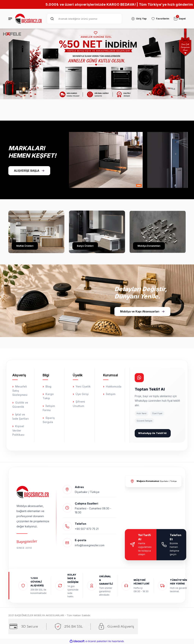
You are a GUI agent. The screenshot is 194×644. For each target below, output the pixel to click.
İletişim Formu (49, 408)
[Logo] (29, 19)
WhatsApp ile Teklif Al (152, 433)
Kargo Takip (48, 396)
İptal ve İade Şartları (21, 417)
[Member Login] (139, 19)
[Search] (84, 19)
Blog (48, 386)
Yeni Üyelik (83, 386)
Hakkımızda (114, 386)
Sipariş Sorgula (49, 420)
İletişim (111, 394)
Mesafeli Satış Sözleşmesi (20, 391)
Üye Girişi (82, 394)
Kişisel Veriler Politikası (18, 430)
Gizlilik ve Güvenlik (20, 405)
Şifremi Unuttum (79, 404)
